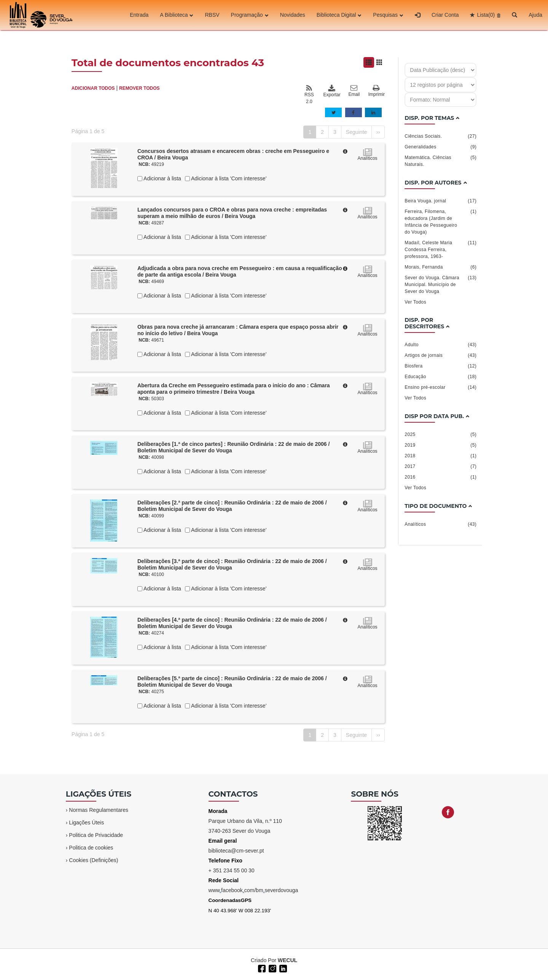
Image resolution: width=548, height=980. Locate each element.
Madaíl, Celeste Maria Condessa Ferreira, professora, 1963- (440, 249)
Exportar (331, 91)
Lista (486, 15)
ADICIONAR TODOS (93, 88)
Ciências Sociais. (440, 136)
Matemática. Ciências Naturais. (440, 161)
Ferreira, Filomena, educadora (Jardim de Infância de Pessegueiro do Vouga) (440, 221)
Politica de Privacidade (96, 835)
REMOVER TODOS (139, 88)
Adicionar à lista (162, 178)
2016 (440, 477)
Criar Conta (445, 15)
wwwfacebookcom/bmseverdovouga (253, 890)
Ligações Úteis (86, 822)
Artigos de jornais (440, 355)
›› (378, 132)
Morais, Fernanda (440, 267)
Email (354, 91)
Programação (250, 15)
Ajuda (535, 15)
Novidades (293, 15)
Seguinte (356, 132)
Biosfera (440, 366)
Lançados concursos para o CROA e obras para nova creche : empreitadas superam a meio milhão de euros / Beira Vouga (232, 213)
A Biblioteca (177, 15)
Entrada (139, 15)
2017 (440, 466)
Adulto (440, 345)
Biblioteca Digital (339, 15)
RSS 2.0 (309, 94)
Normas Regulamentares (99, 810)
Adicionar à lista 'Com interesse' (228, 178)
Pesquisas (388, 15)
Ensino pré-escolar (440, 387)
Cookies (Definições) (93, 860)
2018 (440, 456)
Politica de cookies (91, 848)
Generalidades (440, 147)
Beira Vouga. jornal (440, 201)
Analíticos (440, 524)
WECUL (288, 960)
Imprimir (377, 91)
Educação (440, 377)
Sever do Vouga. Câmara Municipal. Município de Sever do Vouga (440, 284)
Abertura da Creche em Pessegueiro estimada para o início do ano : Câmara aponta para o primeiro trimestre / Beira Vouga (234, 389)
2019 (440, 445)
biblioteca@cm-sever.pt (236, 851)
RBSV (212, 15)
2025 (440, 434)
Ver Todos (415, 302)
